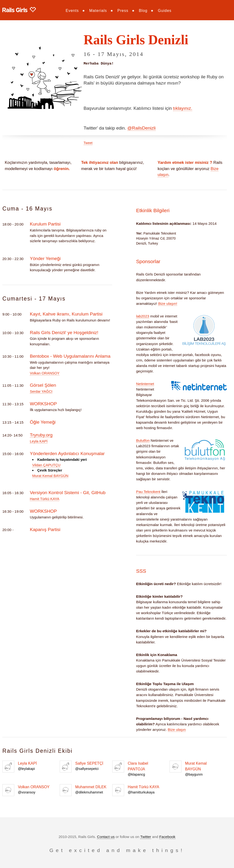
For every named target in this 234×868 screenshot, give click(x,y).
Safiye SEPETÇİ (86, 766)
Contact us (106, 836)
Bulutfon (143, 440)
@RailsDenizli (141, 128)
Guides (165, 11)
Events (72, 11)
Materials (98, 11)
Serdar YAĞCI (41, 391)
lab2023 (143, 316)
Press (123, 11)
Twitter (146, 836)
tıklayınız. (183, 108)
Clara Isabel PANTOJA (138, 769)
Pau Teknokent (148, 491)
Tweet (88, 143)
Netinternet (145, 384)
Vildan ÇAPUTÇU (46, 465)
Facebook (167, 836)
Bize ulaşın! (168, 303)
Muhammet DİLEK (86, 790)
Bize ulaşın (177, 729)
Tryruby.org (41, 435)
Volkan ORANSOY (45, 373)
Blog (143, 11)
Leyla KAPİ (39, 441)
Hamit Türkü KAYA (45, 499)
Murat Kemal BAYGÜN (50, 475)
